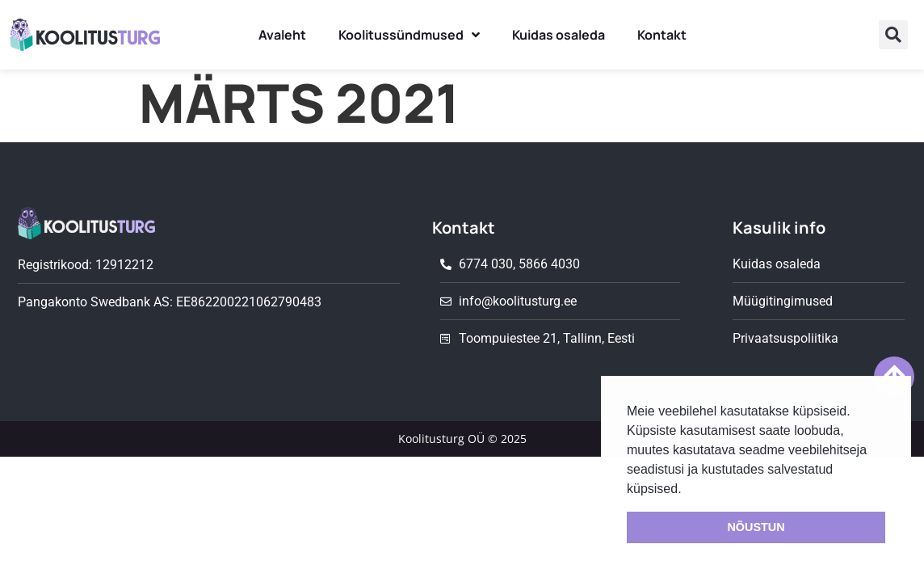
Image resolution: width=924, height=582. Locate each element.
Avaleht (282, 35)
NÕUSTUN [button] (756, 527)
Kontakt (662, 35)
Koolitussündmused (409, 35)
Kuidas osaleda (559, 35)
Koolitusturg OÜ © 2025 (462, 439)
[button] (893, 35)
